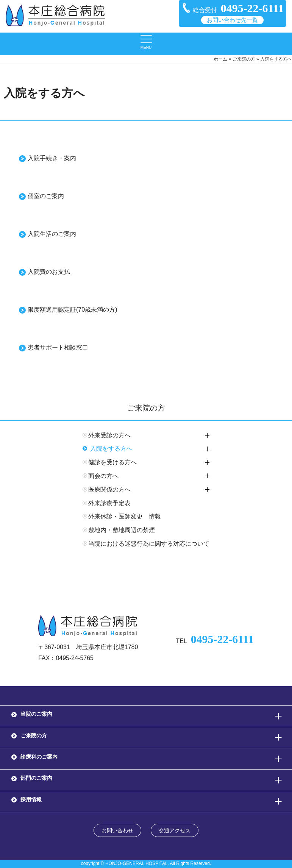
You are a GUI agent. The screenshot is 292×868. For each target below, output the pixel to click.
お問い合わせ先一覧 (232, 20)
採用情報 (31, 799)
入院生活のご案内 (52, 234)
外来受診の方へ (109, 435)
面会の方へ (103, 476)
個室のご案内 (46, 196)
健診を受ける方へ (112, 462)
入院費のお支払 (49, 272)
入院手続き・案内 (52, 158)
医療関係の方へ (109, 489)
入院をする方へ (111, 449)
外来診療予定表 (109, 503)
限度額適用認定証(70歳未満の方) (72, 310)
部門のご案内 (36, 778)
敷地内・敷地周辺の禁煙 (122, 530)
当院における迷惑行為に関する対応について (149, 544)
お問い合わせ (117, 831)
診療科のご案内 (39, 757)
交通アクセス (175, 831)
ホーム (220, 59)
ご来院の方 (244, 59)
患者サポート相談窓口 (58, 347)
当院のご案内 (36, 714)
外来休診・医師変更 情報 (125, 516)
